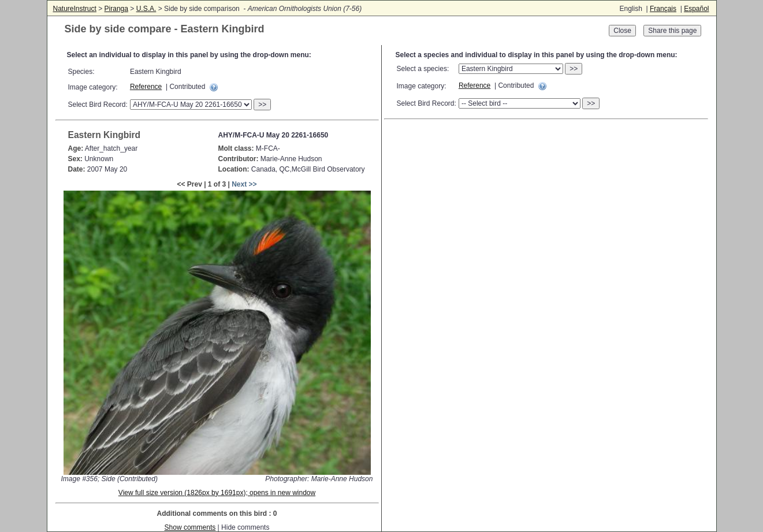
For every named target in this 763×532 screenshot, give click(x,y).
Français (663, 9)
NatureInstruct (75, 9)
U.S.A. (146, 9)
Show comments (190, 527)
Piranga (116, 9)
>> (262, 105)
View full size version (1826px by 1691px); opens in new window (217, 493)
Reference (146, 87)
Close (622, 31)
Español (696, 9)
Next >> (244, 184)
